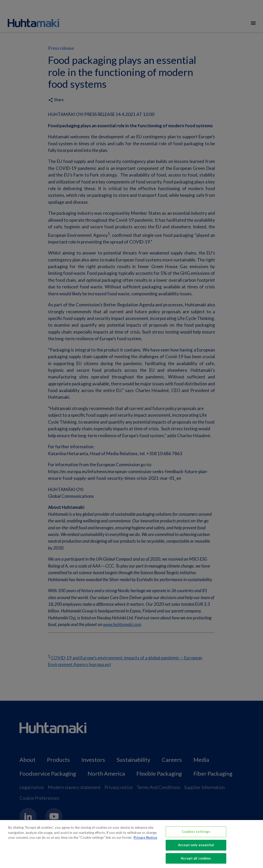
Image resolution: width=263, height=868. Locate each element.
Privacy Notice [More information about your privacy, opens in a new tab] (145, 842)
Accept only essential (196, 850)
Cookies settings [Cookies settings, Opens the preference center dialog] (196, 836)
